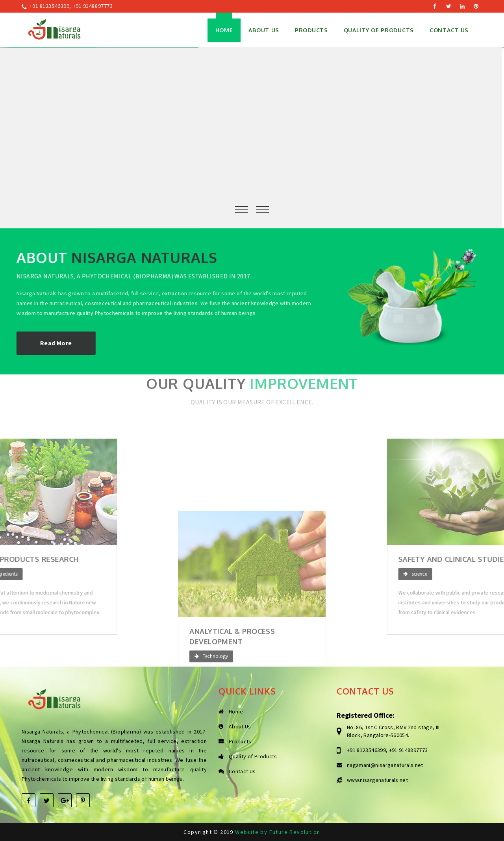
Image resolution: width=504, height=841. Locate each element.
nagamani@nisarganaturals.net (385, 765)
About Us (264, 30)
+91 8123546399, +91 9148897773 (71, 6)
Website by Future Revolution (278, 832)
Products (240, 741)
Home (224, 30)
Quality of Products (379, 30)
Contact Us (449, 30)
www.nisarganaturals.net (377, 780)
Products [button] (311, 30)
